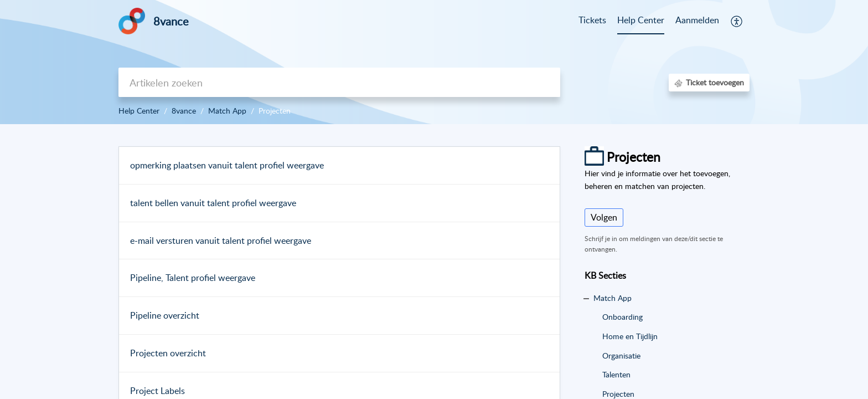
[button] (737, 21)
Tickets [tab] (592, 20)
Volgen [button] (604, 217)
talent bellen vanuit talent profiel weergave (213, 203)
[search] (339, 82)
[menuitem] (697, 21)
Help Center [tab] (641, 20)
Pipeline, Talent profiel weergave (193, 278)
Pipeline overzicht (165, 315)
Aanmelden (697, 20)
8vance (184, 111)
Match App (227, 111)
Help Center (139, 111)
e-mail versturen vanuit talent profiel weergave (221, 241)
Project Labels (157, 391)
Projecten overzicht (168, 353)
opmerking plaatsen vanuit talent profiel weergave (227, 165)
